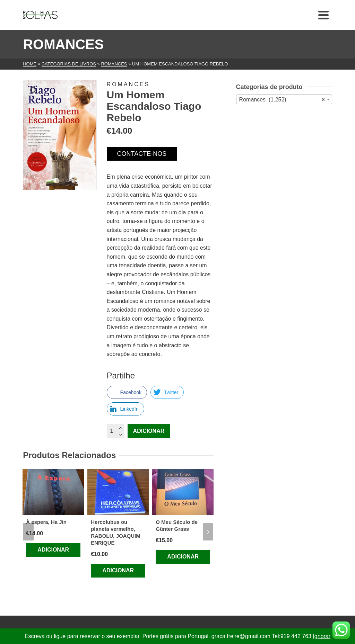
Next (208, 532)
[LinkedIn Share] (125, 409)
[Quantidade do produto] (115, 431)
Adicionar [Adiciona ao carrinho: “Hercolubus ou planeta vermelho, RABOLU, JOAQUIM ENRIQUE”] (118, 570)
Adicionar (149, 431)
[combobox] (284, 99)
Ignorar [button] (322, 636)
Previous (28, 532)
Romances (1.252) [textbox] (282, 100)
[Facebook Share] (127, 392)
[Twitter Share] (167, 392)
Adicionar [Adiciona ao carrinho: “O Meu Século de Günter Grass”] (183, 557)
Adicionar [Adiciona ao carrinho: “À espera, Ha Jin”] (53, 550)
